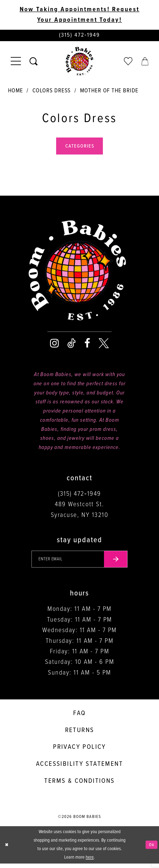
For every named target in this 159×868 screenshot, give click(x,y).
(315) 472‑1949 (79, 497)
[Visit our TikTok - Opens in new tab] (72, 346)
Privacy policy (79, 752)
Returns (80, 735)
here (90, 862)
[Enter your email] (80, 563)
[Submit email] (120, 563)
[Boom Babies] (79, 62)
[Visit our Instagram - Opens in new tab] (54, 346)
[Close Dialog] (7, 849)
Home (16, 92)
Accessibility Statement (79, 769)
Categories (80, 148)
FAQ (79, 718)
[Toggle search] (34, 63)
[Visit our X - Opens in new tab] (104, 346)
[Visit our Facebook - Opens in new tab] (87, 346)
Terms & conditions (79, 786)
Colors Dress (52, 92)
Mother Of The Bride (109, 92)
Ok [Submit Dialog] (151, 849)
